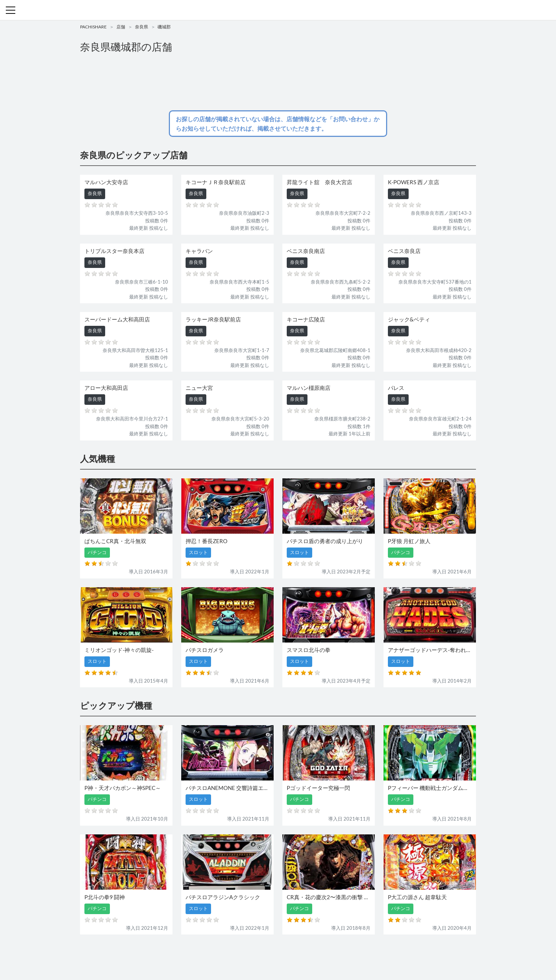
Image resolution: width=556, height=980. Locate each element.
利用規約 (308, 954)
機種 (194, 954)
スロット (252, 954)
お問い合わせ (280, 954)
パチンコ (228, 954)
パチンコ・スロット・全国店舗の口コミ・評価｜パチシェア (278, 10)
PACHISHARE (93, 27)
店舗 (121, 27)
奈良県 (142, 27)
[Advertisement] (278, 82)
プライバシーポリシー (345, 954)
